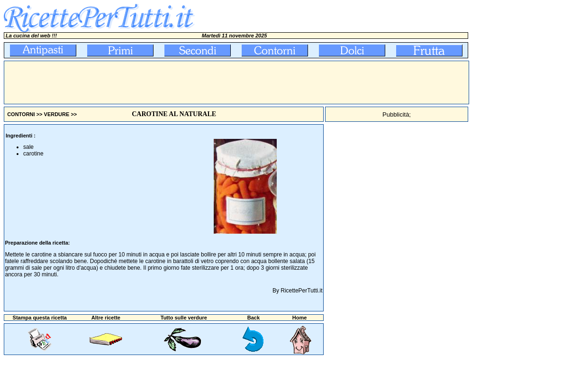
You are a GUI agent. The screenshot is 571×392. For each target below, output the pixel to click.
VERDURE (57, 114)
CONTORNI (21, 114)
